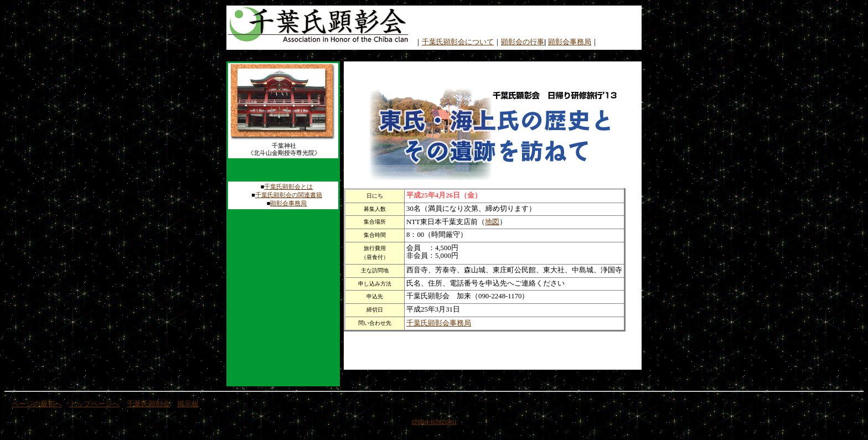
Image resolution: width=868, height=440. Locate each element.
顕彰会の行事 (523, 42)
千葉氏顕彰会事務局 (439, 323)
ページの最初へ (37, 404)
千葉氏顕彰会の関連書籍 (289, 195)
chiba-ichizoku (434, 421)
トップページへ (94, 404)
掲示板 (188, 404)
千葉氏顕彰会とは (288, 187)
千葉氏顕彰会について (458, 42)
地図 (492, 222)
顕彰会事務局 (570, 42)
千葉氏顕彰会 (148, 404)
